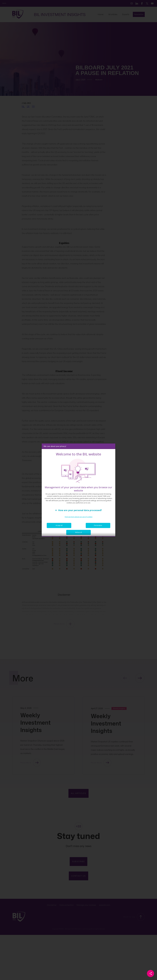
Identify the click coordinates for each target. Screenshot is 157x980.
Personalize (98, 527)
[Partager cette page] (150, 973)
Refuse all (78, 534)
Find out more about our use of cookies (79, 519)
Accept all (59, 527)
